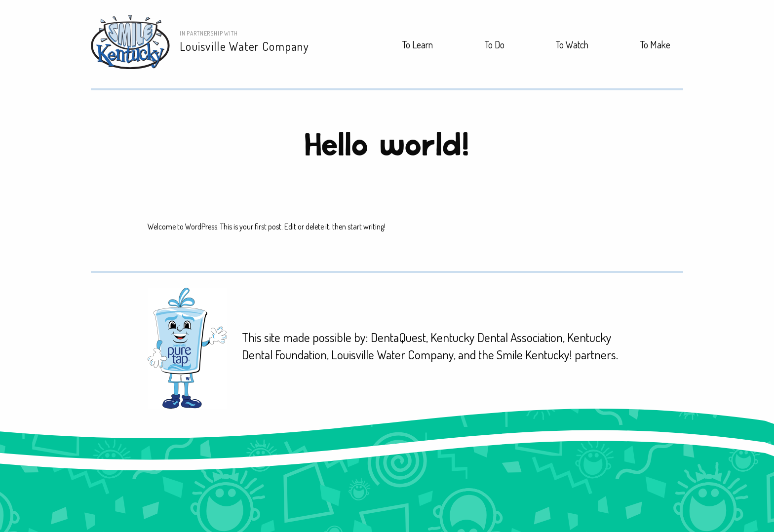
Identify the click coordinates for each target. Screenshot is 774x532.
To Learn (418, 44)
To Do (495, 44)
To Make (655, 44)
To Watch (572, 44)
